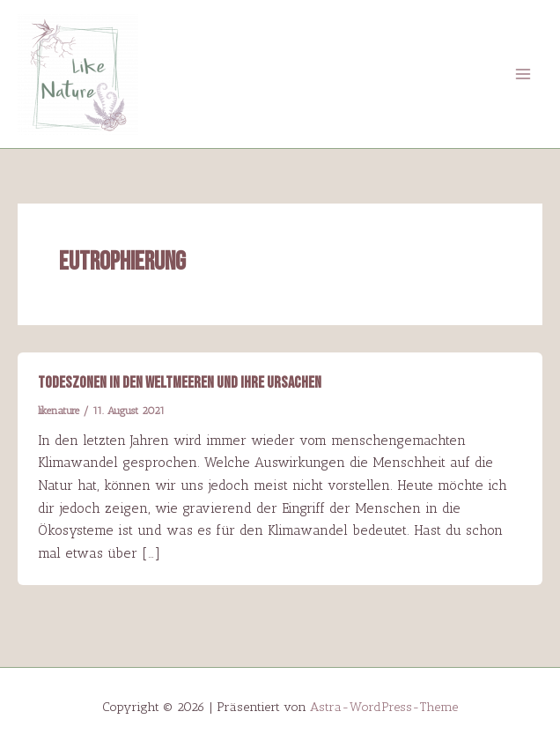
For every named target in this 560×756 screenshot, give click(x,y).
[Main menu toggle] (523, 74)
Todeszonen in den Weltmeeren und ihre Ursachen (180, 383)
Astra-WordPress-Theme (384, 707)
